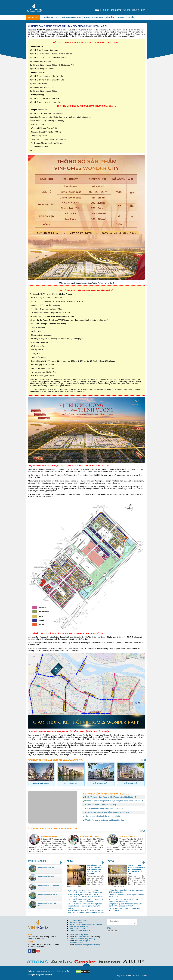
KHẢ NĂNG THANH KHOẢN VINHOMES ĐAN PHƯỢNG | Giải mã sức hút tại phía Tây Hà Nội (86, 911)
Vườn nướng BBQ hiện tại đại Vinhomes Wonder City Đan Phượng (124, 900)
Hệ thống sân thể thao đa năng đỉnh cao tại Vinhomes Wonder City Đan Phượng (95, 869)
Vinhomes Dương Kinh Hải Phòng (87, 945)
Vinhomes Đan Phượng (78, 920)
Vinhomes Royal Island (83, 937)
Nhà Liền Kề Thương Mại (79, 926)
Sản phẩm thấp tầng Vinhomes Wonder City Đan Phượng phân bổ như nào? (125, 905)
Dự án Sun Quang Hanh (79, 935)
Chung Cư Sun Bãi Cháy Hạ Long (82, 939)
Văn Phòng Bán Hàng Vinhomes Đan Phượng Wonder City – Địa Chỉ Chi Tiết (136, 869)
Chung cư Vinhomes (94, 17)
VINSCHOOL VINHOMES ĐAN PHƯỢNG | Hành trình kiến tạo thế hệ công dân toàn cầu (85, 891)
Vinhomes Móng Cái (82, 941)
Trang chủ (33, 17)
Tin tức (121, 17)
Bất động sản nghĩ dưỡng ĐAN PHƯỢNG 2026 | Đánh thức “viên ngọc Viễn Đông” (86, 900)
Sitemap (143, 976)
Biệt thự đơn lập (76, 922)
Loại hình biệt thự (50, 17)
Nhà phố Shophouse (71, 17)
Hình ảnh (110, 17)
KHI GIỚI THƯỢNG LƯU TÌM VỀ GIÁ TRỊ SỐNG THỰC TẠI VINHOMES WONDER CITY (86, 896)
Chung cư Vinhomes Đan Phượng (82, 930)
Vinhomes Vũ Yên (76, 943)
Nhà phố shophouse (77, 928)
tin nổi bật (112, 931)
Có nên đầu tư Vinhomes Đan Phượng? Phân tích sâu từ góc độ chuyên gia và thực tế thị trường (85, 906)
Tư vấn (131, 17)
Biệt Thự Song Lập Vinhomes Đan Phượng (86, 924)
